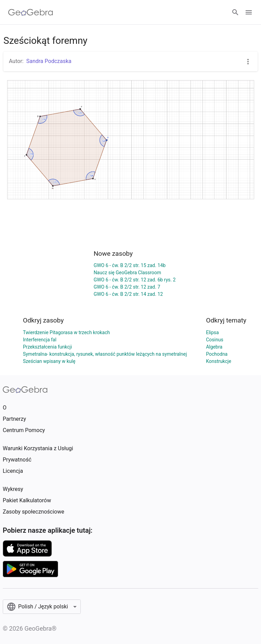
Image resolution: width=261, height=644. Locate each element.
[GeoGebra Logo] (31, 12)
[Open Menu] (249, 12)
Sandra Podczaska (49, 61)
